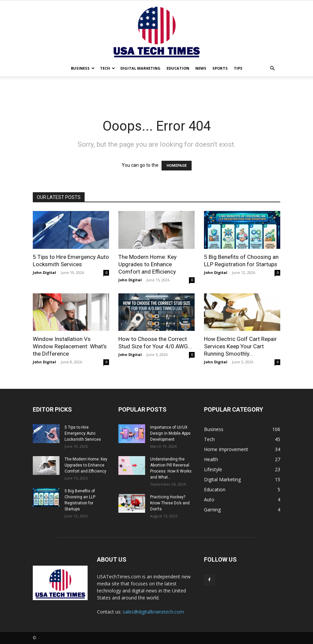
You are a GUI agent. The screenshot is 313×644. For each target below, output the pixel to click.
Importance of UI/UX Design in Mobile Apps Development (170, 433)
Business (83, 68)
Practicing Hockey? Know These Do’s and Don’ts (170, 503)
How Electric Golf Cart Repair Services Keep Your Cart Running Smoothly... (240, 346)
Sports (220, 68)
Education (178, 68)
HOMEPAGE (177, 166)
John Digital (44, 272)
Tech (108, 68)
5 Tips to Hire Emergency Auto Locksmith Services (83, 433)
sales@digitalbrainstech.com (153, 612)
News (201, 68)
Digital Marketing (140, 68)
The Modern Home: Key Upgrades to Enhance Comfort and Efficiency (147, 264)
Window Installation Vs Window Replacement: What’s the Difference (70, 346)
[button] (272, 68)
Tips (238, 68)
